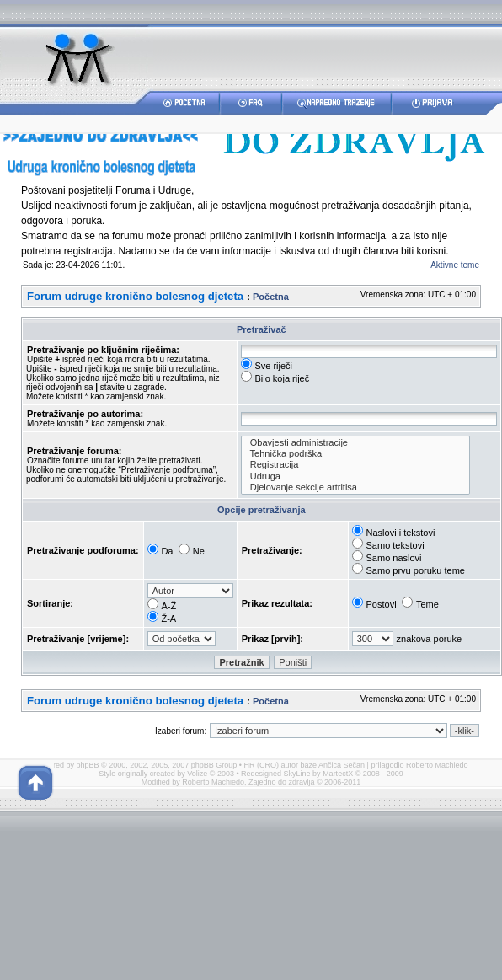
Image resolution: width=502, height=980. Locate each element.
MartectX (338, 774)
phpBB (88, 765)
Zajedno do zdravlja (283, 782)
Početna (271, 297)
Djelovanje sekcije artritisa (355, 487)
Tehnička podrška (355, 454)
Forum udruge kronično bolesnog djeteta (135, 296)
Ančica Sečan (342, 765)
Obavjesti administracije (355, 443)
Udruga (355, 477)
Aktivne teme (455, 265)
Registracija (355, 465)
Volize (197, 774)
